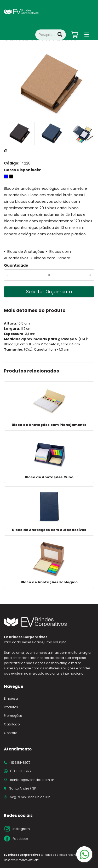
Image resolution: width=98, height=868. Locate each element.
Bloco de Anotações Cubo (49, 477)
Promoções (13, 716)
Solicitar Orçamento (49, 292)
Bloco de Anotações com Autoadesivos (49, 530)
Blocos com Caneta (52, 258)
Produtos (11, 707)
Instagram (21, 829)
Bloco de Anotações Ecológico (49, 582)
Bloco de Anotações (26, 252)
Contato (11, 733)
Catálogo (12, 724)
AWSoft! (33, 860)
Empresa (11, 698)
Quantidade (16, 265)
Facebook (20, 839)
